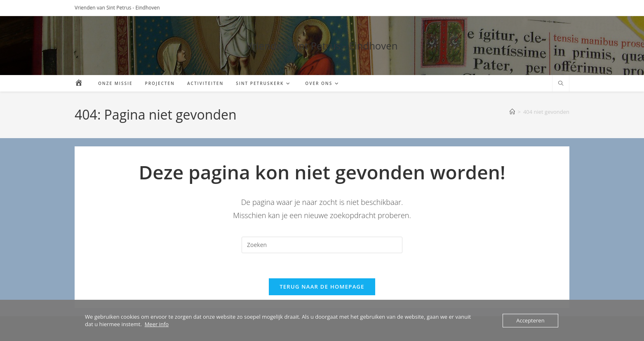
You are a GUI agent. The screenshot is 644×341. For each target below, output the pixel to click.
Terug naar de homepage (322, 287)
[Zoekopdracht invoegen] (322, 245)
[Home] (512, 112)
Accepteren (530, 320)
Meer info (157, 324)
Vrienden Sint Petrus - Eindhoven (322, 46)
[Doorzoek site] (561, 84)
